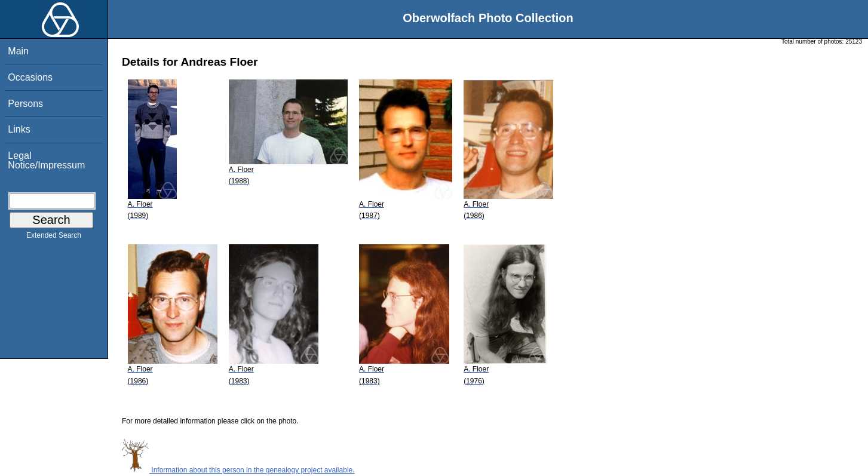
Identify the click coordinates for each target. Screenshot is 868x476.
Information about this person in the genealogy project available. (238, 470)
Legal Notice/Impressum (46, 160)
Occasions (30, 77)
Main (18, 51)
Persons (25, 104)
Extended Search (54, 238)
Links (19, 129)
